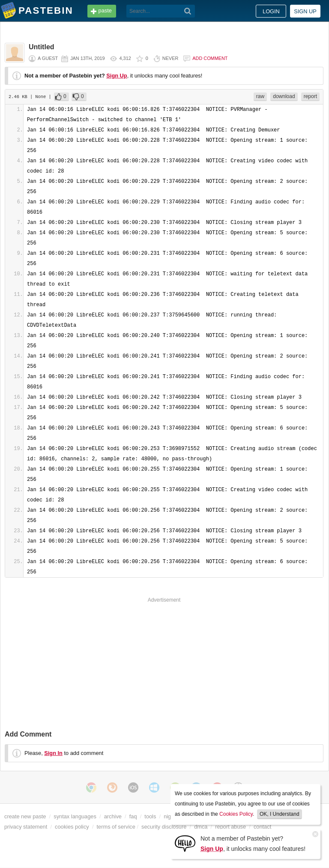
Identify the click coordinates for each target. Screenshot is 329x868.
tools (150, 816)
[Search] (188, 11)
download (284, 96)
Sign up (305, 11)
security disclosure (164, 827)
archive (113, 816)
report (310, 96)
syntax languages (75, 816)
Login (271, 11)
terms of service (116, 827)
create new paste (25, 816)
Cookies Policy (236, 814)
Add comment (210, 58)
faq (133, 816)
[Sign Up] (185, 843)
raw (260, 96)
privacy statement (26, 827)
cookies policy (72, 827)
